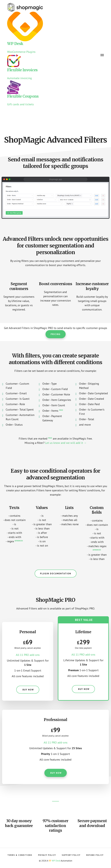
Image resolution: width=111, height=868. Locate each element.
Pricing (56, 334)
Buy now (28, 690)
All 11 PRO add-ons (28, 655)
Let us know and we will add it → (66, 443)
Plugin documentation (56, 574)
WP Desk (56, 861)
